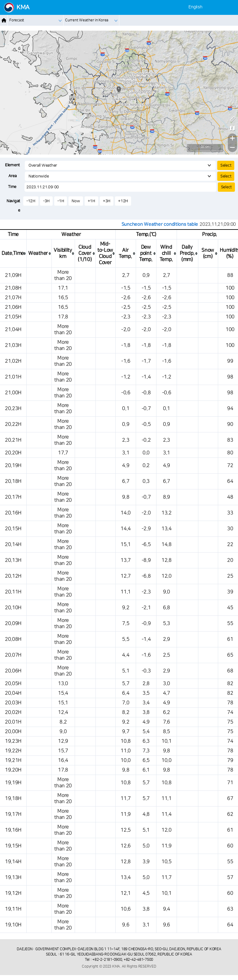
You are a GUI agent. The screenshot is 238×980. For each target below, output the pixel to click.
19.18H (13, 798)
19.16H (13, 830)
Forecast (17, 20)
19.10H (13, 925)
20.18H (13, 481)
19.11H (13, 909)
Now (76, 201)
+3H (107, 201)
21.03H (13, 345)
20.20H (13, 453)
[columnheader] (13, 254)
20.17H (13, 497)
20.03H (13, 703)
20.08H (13, 639)
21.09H (13, 275)
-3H (46, 201)
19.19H (13, 783)
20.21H (13, 440)
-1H (61, 201)
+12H (123, 201)
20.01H (13, 722)
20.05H (13, 684)
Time (12, 187)
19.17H (13, 814)
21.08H (13, 288)
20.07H (13, 655)
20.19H (13, 466)
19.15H (13, 846)
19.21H (13, 760)
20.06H (13, 671)
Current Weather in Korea (87, 20)
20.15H (13, 529)
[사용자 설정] (218, 7)
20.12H (13, 576)
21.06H (13, 307)
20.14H (13, 545)
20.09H (13, 623)
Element (12, 165)
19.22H (13, 751)
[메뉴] (230, 7)
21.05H (13, 317)
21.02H (13, 361)
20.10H (13, 608)
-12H (31, 201)
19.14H (13, 862)
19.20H (13, 770)
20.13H (13, 560)
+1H (91, 201)
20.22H (13, 424)
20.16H (13, 513)
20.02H (13, 712)
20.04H (13, 693)
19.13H (13, 877)
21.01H (13, 377)
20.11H (13, 592)
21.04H (13, 330)
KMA (23, 7)
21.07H (13, 298)
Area (13, 176)
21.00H (13, 393)
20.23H (13, 409)
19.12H (13, 893)
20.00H (13, 732)
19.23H (13, 741)
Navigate (13, 206)
